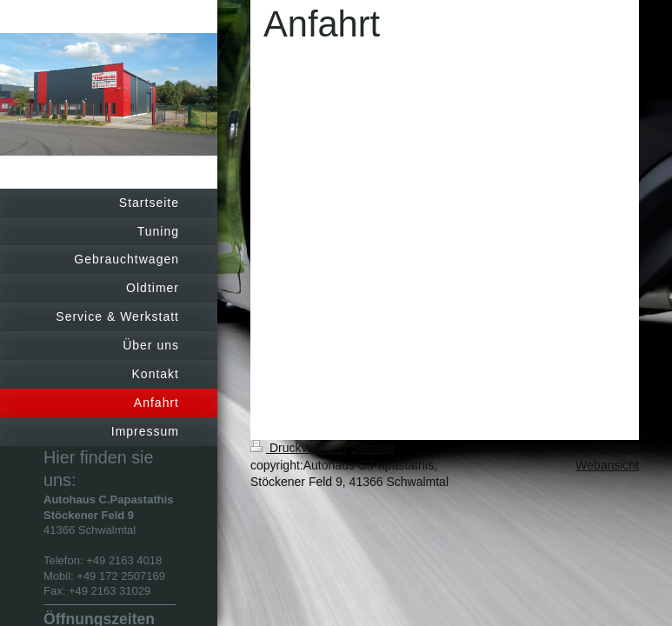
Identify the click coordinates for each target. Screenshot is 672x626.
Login (624, 448)
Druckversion (297, 448)
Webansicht (607, 465)
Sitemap (373, 448)
